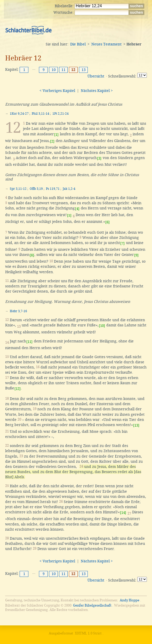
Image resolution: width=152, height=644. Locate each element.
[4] (77, 209)
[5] (69, 215)
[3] (99, 158)
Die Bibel (78, 44)
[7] (122, 243)
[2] (52, 141)
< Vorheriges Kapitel (57, 91)
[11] (29, 342)
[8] (32, 255)
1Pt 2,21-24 (61, 114)
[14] (123, 513)
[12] (18, 389)
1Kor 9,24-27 (19, 114)
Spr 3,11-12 (18, 189)
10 (54, 70)
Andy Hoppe (130, 600)
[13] (136, 425)
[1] (56, 135)
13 (84, 70)
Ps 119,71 (53, 189)
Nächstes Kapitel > (97, 91)
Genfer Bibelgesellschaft (92, 605)
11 (63, 70)
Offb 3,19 (36, 189)
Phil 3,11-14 (41, 114)
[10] (102, 326)
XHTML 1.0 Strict (88, 633)
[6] (107, 222)
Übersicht (96, 76)
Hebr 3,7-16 (18, 311)
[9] (136, 255)
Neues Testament (106, 44)
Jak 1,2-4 (69, 189)
